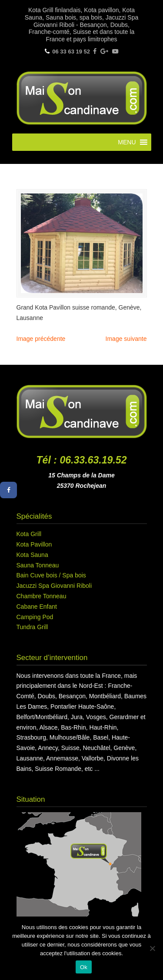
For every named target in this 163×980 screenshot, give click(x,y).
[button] (127, 142)
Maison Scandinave (82, 97)
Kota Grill (29, 534)
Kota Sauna (32, 555)
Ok (84, 967)
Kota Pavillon (34, 544)
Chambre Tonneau (42, 596)
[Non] (152, 948)
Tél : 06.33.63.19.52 (82, 460)
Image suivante (126, 339)
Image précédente (41, 339)
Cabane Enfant (37, 607)
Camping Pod (35, 617)
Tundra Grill (32, 627)
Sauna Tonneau (38, 565)
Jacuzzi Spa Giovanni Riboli (54, 586)
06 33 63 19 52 (71, 52)
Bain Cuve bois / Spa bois (51, 575)
